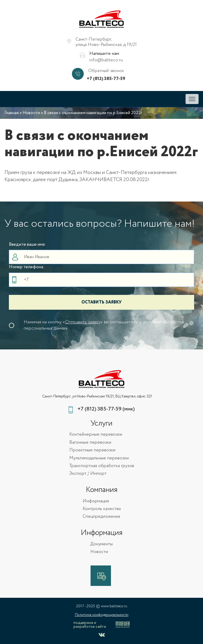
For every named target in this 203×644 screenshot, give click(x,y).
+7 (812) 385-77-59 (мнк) (106, 409)
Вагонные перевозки (90, 443)
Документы (101, 544)
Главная (12, 113)
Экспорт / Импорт (88, 474)
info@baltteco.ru (106, 60)
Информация (96, 501)
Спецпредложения (101, 517)
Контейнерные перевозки (96, 435)
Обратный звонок (106, 71)
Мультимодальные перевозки (99, 458)
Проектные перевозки (92, 450)
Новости (31, 113)
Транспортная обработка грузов (102, 466)
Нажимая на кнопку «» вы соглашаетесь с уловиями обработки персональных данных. (104, 325)
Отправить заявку (83, 322)
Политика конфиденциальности (102, 615)
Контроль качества (102, 509)
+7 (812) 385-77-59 (106, 79)
